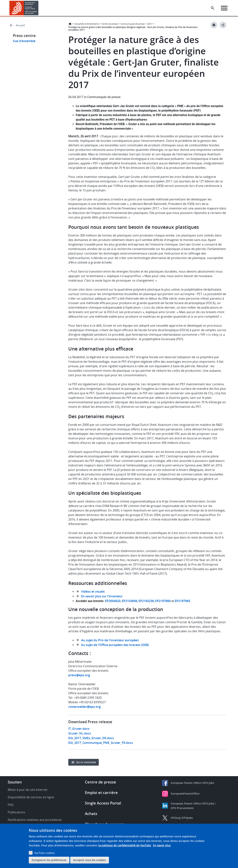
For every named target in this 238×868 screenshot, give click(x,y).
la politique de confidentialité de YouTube (125, 845)
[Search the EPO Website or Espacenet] (213, 8)
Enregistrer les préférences (49, 860)
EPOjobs (187, 818)
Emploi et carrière (101, 793)
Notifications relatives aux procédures (35, 820)
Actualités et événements (87, 24)
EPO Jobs (208, 783)
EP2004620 (113, 601)
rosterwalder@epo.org (84, 707)
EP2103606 (129, 601)
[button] (39, 8)
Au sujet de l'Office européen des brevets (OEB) (115, 645)
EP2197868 (163, 601)
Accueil (20, 25)
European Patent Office (186, 783)
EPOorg (176, 818)
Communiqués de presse (132, 24)
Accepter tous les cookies (90, 860)
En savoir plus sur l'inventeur (102, 596)
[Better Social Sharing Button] (223, 25)
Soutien (15, 782)
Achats (91, 814)
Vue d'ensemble (24, 41)
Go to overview (86, 762)
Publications (16, 812)
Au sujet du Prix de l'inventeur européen (110, 640)
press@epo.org (79, 675)
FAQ (11, 805)
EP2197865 (182, 601)
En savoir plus (162, 845)
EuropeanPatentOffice (185, 794)
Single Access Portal (103, 803)
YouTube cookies (44, 853)
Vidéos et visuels (93, 592)
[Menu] (224, 8)
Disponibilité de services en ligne (31, 797)
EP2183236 (146, 601)
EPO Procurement (182, 808)
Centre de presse (110, 24)
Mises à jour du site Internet (28, 790)
